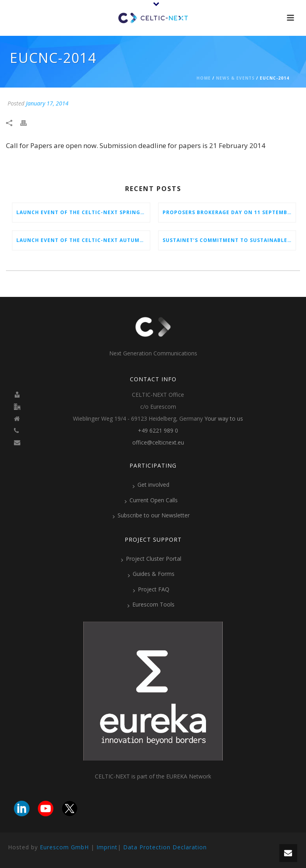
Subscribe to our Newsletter (151, 515)
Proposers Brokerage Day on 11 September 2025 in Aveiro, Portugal (229, 212)
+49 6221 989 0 (158, 431)
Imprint (107, 847)
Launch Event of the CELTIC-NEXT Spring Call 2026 (83, 212)
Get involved (151, 485)
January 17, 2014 (47, 103)
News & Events (235, 78)
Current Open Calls (151, 500)
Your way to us (224, 419)
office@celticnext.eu (158, 443)
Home (204, 78)
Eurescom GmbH (64, 847)
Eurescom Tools (151, 605)
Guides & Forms (151, 574)
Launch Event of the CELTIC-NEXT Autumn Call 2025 (83, 240)
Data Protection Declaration (165, 847)
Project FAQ (151, 589)
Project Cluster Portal (151, 559)
